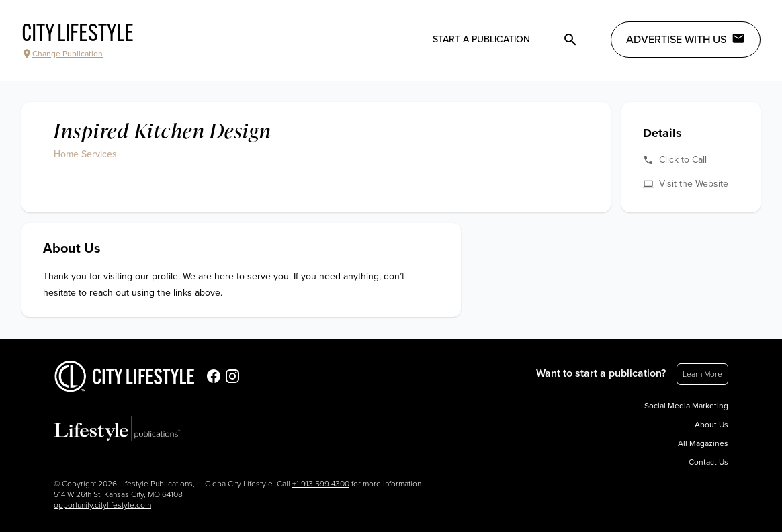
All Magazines (703, 443)
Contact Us (708, 462)
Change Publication (62, 54)
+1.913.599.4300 (321, 484)
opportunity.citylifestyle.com (102, 505)
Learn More (702, 374)
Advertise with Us (686, 39)
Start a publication (481, 39)
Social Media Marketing (686, 406)
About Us (711, 425)
